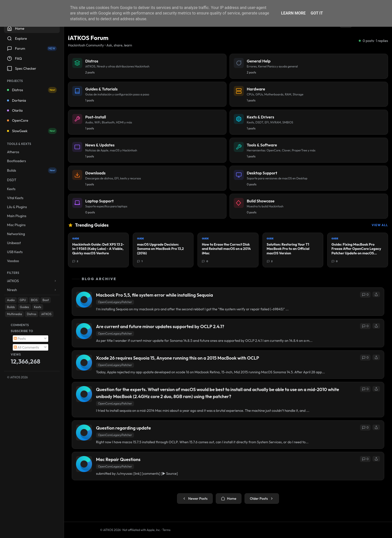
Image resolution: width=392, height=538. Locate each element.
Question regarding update (123, 428)
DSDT (12, 180)
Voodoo (13, 261)
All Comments (26, 347)
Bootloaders (16, 161)
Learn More (293, 13)
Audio (11, 300)
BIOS (34, 300)
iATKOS (46, 314)
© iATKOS (17, 377)
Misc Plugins (16, 225)
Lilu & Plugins (17, 207)
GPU (23, 300)
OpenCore (18, 120)
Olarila (15, 110)
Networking (16, 234)
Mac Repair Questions (118, 459)
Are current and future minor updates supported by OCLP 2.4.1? (160, 326)
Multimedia (14, 314)
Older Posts (262, 499)
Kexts (11, 189)
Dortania (16, 100)
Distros (32, 90)
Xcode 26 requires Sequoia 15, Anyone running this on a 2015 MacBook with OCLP (177, 358)
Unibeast (14, 243)
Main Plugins (17, 216)
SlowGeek (32, 131)
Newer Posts (195, 499)
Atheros (13, 152)
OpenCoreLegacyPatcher (115, 302)
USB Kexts (15, 252)
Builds (32, 170)
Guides (24, 307)
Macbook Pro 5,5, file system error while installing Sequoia (154, 295)
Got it (317, 13)
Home (229, 499)
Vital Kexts (15, 198)
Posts (20, 339)
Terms (166, 530)
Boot (46, 300)
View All (380, 225)
